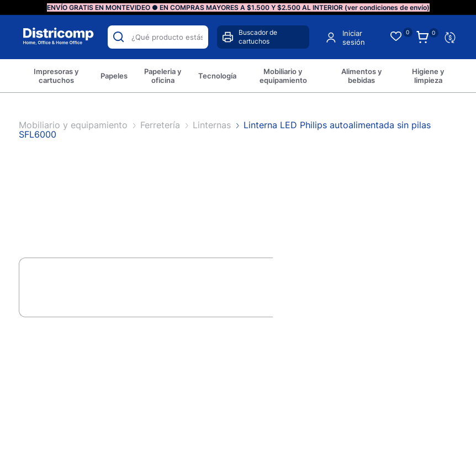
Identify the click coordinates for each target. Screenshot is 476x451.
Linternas (213, 125)
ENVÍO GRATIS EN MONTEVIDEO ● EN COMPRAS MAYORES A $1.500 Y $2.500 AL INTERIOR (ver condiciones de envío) (238, 7)
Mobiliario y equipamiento (75, 125)
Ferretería (162, 125)
